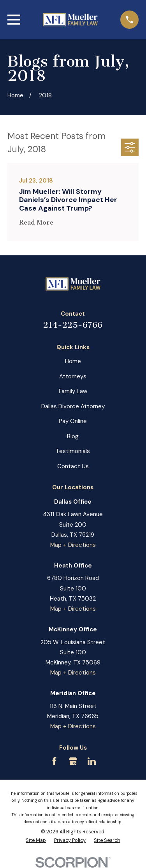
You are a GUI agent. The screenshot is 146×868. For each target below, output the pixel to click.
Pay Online (73, 421)
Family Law (73, 391)
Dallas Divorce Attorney (73, 406)
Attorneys (73, 376)
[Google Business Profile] (73, 761)
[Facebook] (54, 761)
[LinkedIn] (92, 761)
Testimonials (73, 451)
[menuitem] (36, 841)
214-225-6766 (73, 325)
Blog (73, 436)
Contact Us (73, 466)
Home (73, 361)
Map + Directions (73, 545)
